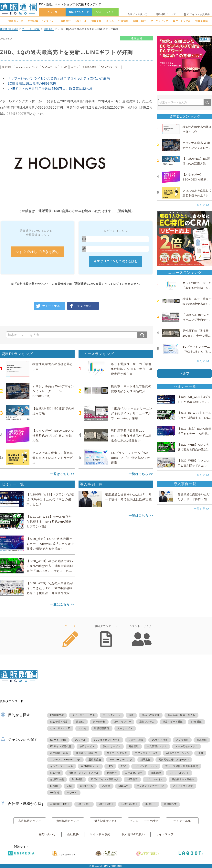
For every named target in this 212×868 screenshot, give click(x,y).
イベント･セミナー (105, 12)
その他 (82, 728)
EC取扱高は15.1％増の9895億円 (32, 84)
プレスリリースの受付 (144, 821)
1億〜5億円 (84, 804)
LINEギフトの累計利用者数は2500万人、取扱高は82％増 (50, 89)
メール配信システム (187, 746)
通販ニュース (16, 21)
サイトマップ (165, 834)
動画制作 (112, 773)
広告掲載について (30, 821)
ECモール (81, 21)
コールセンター (122, 722)
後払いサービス (112, 746)
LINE (64, 67)
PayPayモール (49, 67)
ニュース (52, 12)
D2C (69, 786)
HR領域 (55, 793)
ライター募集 (182, 821)
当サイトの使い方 (138, 14)
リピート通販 (136, 740)
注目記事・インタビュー (42, 21)
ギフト (75, 67)
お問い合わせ (47, 834)
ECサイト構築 (160, 740)
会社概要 (73, 834)
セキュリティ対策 (60, 728)
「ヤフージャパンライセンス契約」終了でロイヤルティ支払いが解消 (59, 78)
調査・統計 (140, 21)
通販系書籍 (202, 21)
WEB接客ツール (90, 766)
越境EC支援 (57, 779)
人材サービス (125, 728)
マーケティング (159, 21)
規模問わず (170, 804)
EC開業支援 (57, 715)
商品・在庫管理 (151, 715)
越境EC (80, 722)
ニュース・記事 (31, 29)
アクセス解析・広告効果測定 (182, 766)
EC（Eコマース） (110, 67)
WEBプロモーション (178, 753)
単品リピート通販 (173, 722)
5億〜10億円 (106, 804)
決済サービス (87, 746)
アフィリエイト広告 (146, 753)
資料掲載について (166, 14)
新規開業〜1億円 (60, 804)
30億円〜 (151, 804)
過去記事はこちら (106, 821)
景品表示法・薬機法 (183, 779)
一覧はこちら (60, 474)
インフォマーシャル (62, 766)
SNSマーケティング (121, 760)
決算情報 (7, 67)
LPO (110, 766)
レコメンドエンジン (146, 766)
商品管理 (134, 746)
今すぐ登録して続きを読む (37, 252)
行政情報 (123, 21)
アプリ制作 (182, 740)
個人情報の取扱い (133, 834)
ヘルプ (185, 373)
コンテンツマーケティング (65, 760)
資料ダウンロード (79, 12)
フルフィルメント (179, 773)
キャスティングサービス (151, 786)
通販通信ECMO (9, 29)
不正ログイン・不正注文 (105, 779)
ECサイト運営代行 (61, 746)
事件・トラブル (182, 21)
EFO (124, 766)
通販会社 (66, 21)
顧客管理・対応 (59, 722)
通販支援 (96, 21)
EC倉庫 (106, 786)
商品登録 (202, 740)
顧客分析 (55, 773)
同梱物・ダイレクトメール (84, 773)
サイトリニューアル (83, 715)
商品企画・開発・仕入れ (181, 715)
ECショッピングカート (107, 740)
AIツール (72, 793)
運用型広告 (95, 760)
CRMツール (87, 786)
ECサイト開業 (58, 740)
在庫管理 (156, 773)
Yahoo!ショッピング (26, 67)
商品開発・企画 (59, 753)
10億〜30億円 (129, 804)
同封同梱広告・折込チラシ (174, 760)
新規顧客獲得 (102, 728)
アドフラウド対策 (183, 786)
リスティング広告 (117, 753)
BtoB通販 (196, 722)
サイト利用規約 (100, 834)
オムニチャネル (155, 779)
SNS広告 (124, 786)
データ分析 (99, 722)
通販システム (147, 722)
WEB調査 (132, 779)
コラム (110, 21)
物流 (131, 715)
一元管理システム (157, 746)
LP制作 (54, 786)
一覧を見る (202, 205)
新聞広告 (146, 760)
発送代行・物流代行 (87, 753)
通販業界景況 (89, 67)
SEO (200, 753)
